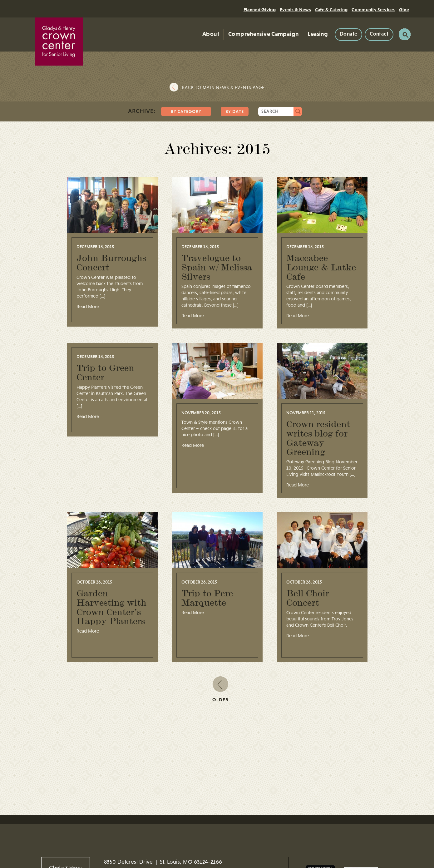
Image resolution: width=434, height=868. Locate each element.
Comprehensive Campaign (263, 34)
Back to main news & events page (223, 88)
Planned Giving (260, 10)
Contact (379, 34)
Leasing (318, 34)
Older (220, 689)
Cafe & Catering (331, 10)
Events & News (295, 10)
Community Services (373, 10)
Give (404, 10)
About (211, 34)
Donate (348, 34)
